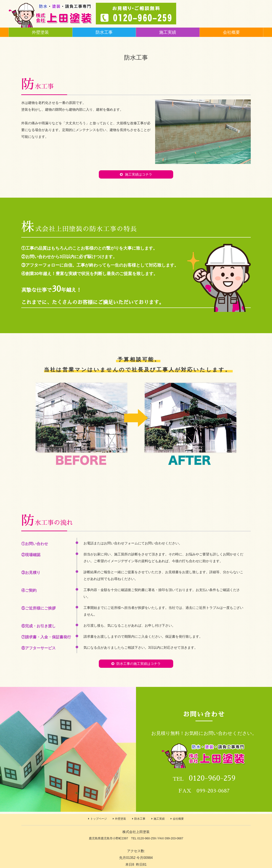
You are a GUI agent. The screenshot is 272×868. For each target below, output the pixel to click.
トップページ (99, 819)
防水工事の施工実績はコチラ (139, 664)
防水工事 (104, 32)
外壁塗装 (40, 32)
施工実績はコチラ (139, 174)
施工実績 (168, 32)
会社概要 (231, 32)
